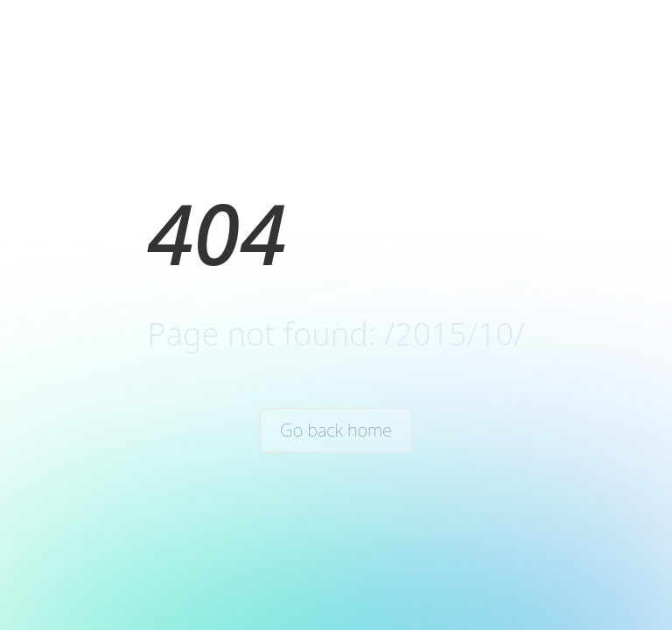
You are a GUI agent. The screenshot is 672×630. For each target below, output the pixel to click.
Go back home (336, 430)
